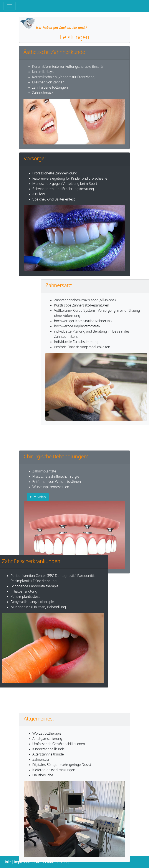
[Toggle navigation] (10, 6)
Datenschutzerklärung (51, 862)
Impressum (23, 862)
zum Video (38, 497)
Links (7, 862)
